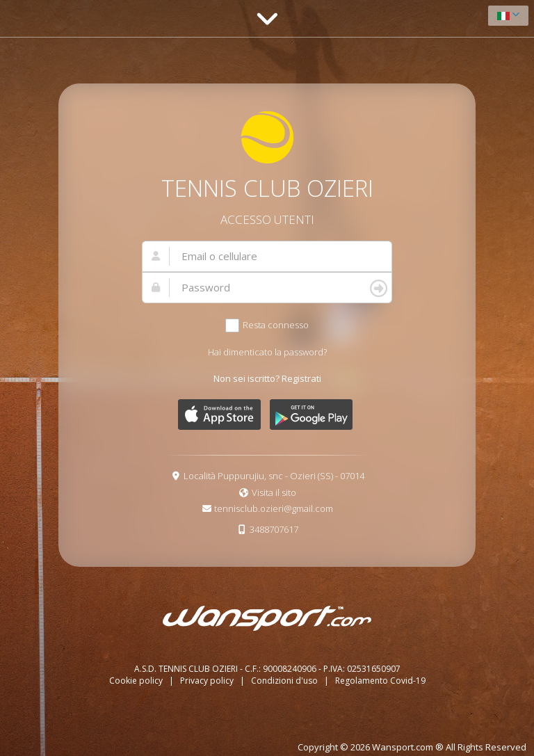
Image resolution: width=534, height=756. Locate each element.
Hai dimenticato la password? (267, 352)
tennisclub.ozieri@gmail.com (274, 508)
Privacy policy (208, 681)
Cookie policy (137, 681)
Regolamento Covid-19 (380, 681)
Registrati (301, 378)
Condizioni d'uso (285, 681)
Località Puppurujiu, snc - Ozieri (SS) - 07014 (274, 476)
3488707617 (274, 529)
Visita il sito (274, 492)
